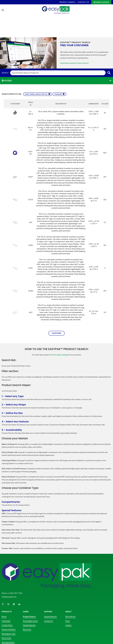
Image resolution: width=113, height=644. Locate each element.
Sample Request (29, 625)
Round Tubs (6, 638)
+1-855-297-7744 (15, 593)
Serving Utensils (8, 642)
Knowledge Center (30, 621)
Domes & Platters (9, 629)
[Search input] (58, 73)
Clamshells (6, 621)
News (67, 621)
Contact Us (49, 621)
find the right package (59, 355)
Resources (27, 629)
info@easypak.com (9, 597)
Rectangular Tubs (9, 634)
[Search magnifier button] (109, 73)
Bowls (4, 616)
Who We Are (70, 616)
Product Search (29, 616)
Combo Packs (7, 625)
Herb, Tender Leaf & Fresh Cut (36, 94)
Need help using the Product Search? (75, 63)
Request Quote (101, 2)
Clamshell (58, 94)
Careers (68, 625)
